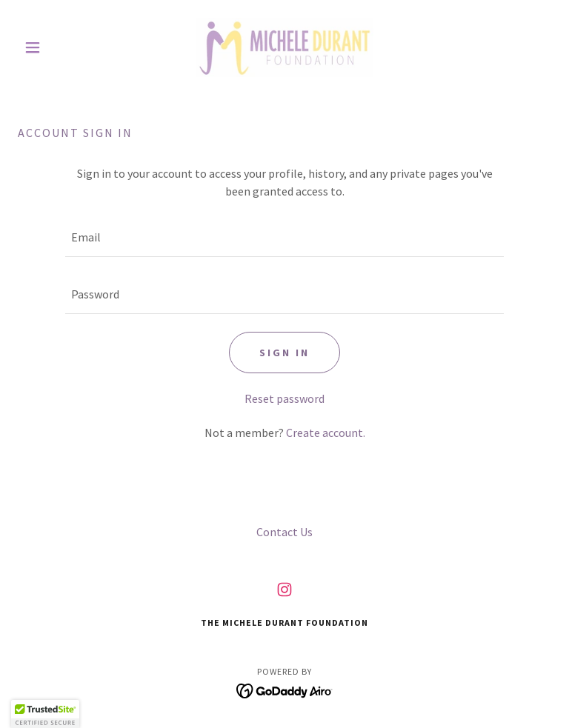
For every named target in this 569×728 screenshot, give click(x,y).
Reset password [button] (284, 398)
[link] (284, 47)
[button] (58, 47)
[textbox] (284, 237)
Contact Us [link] (284, 532)
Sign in (284, 353)
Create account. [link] (326, 433)
